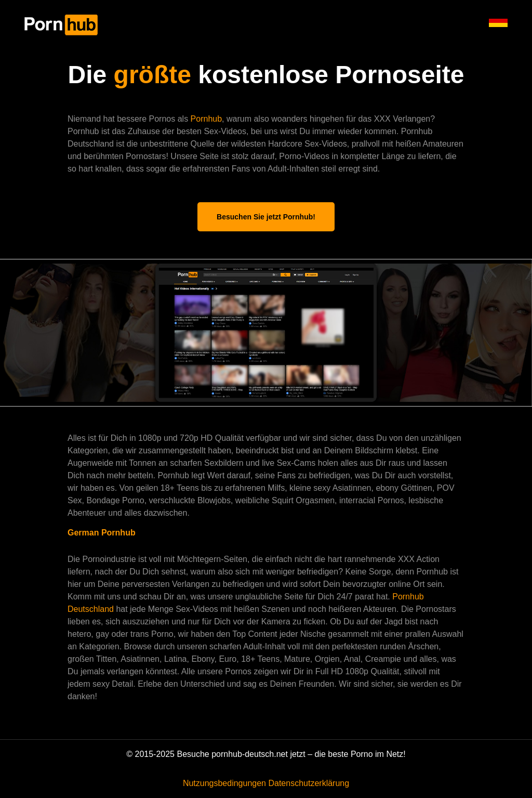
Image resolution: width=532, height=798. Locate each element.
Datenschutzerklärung (309, 783)
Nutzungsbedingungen (224, 783)
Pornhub (207, 119)
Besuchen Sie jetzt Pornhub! (266, 217)
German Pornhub (102, 533)
